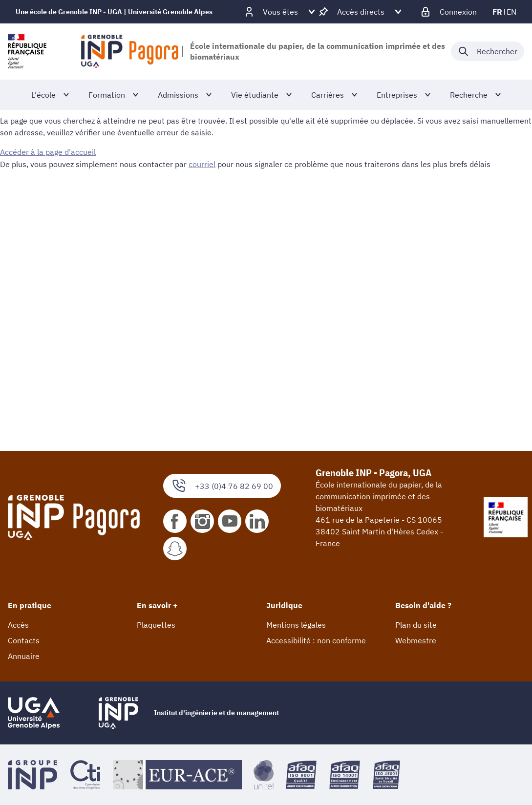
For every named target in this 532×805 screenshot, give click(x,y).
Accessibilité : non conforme (316, 640)
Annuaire (24, 656)
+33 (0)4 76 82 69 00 (222, 486)
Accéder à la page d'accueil (48, 152)
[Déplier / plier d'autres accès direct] (361, 12)
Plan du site (416, 625)
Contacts (24, 640)
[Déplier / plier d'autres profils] (280, 12)
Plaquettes (156, 625)
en (511, 12)
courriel (202, 164)
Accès (18, 625)
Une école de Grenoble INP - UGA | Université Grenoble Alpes (114, 12)
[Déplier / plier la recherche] (488, 51)
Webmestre (416, 640)
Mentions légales (296, 625)
